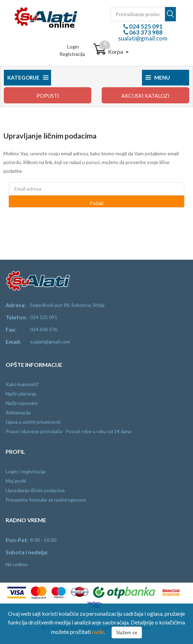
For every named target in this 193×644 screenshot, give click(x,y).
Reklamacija (18, 412)
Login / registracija (26, 471)
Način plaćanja (21, 394)
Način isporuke (22, 403)
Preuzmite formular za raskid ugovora (46, 500)
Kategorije (28, 77)
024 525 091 (145, 26)
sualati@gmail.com (143, 38)
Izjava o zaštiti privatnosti (33, 422)
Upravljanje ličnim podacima (35, 490)
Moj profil (16, 481)
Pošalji (97, 203)
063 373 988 (145, 32)
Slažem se (127, 632)
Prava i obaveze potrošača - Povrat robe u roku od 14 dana (68, 431)
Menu (158, 77)
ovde (98, 632)
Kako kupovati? (22, 384)
